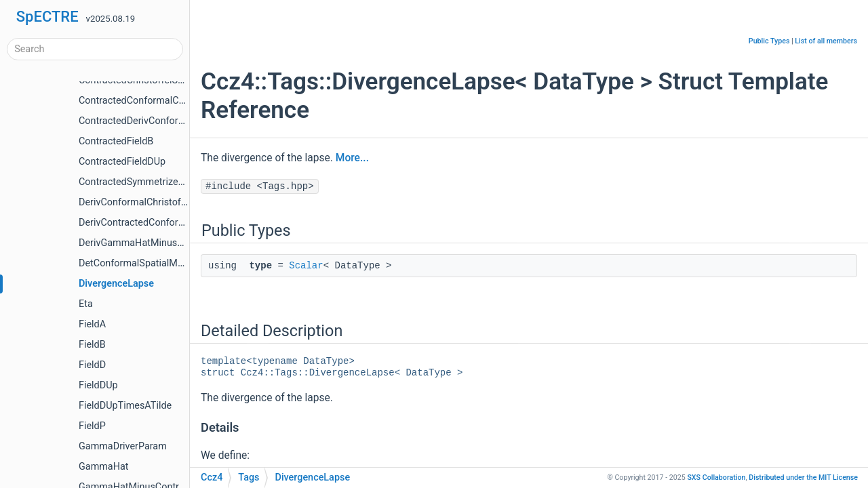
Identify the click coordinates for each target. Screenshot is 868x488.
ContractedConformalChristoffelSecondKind (174, 101)
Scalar (306, 266)
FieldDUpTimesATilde (125, 406)
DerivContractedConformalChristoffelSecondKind (185, 223)
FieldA (92, 324)
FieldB (92, 345)
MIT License (803, 477)
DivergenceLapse (116, 284)
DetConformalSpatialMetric (138, 263)
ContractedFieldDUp (122, 162)
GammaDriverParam (123, 446)
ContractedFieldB (116, 141)
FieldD (92, 365)
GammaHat (104, 467)
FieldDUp (98, 385)
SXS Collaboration (716, 477)
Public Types (769, 41)
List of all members (826, 41)
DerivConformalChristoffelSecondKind (161, 202)
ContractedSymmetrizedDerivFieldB (156, 182)
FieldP (92, 426)
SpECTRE (47, 17)
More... (352, 158)
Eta (86, 304)
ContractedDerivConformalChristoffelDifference (181, 121)
